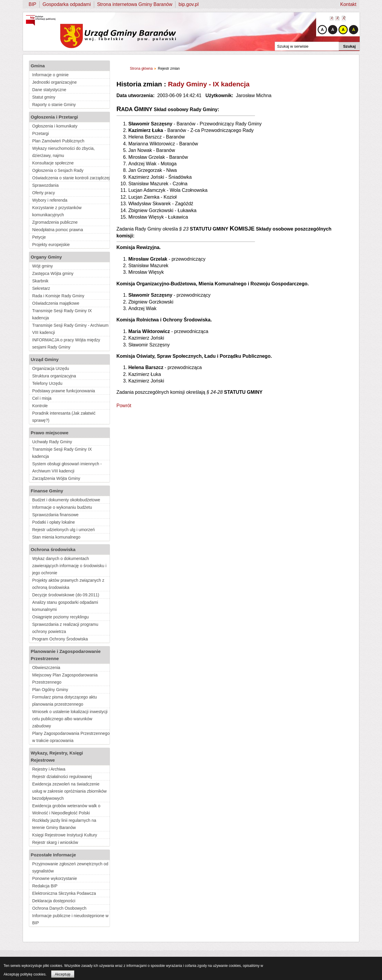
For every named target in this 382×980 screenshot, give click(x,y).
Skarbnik (40, 281)
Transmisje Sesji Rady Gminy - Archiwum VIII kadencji (70, 329)
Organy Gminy (46, 257)
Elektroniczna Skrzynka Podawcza (64, 893)
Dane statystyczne (49, 90)
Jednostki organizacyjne (54, 82)
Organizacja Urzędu (51, 368)
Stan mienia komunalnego (56, 537)
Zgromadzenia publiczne (55, 222)
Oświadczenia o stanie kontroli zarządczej (71, 178)
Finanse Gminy (47, 491)
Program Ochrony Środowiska (60, 639)
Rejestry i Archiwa (49, 769)
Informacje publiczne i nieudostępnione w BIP (70, 919)
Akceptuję (63, 974)
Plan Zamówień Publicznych (58, 141)
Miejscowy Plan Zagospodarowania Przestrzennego (65, 679)
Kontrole (40, 406)
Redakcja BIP (45, 886)
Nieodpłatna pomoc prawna (58, 230)
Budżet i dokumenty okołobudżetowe (66, 500)
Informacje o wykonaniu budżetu (62, 507)
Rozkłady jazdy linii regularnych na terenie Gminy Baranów (64, 824)
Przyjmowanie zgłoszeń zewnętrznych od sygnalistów (70, 867)
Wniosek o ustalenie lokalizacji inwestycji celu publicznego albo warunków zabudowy (70, 719)
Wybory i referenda (50, 200)
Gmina (38, 66)
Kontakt (348, 4)
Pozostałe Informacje (53, 855)
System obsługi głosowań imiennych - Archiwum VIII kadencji (67, 467)
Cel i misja (42, 398)
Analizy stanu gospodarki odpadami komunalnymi (65, 606)
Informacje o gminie (50, 75)
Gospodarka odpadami (67, 4)
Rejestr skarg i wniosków (55, 842)
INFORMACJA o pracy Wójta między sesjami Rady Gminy (66, 343)
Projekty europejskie (51, 245)
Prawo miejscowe (50, 433)
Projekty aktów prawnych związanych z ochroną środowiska (68, 584)
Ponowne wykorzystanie (55, 878)
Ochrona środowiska (53, 549)
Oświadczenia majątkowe (56, 303)
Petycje (39, 237)
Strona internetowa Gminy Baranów (135, 4)
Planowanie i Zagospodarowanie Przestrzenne (66, 655)
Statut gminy (44, 97)
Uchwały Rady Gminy (52, 442)
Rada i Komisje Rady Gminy (58, 296)
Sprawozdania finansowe (55, 515)
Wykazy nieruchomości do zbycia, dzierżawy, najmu (63, 152)
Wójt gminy (42, 266)
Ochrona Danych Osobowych (59, 908)
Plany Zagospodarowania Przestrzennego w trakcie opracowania (71, 737)
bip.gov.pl (188, 4)
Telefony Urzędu (47, 383)
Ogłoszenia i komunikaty (55, 126)
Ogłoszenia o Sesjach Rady (58, 170)
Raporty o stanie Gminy (54, 105)
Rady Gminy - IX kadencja (209, 84)
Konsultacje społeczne (53, 163)
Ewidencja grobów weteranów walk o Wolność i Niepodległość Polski (66, 809)
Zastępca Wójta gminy (53, 273)
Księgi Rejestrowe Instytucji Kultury (65, 835)
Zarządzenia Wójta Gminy (56, 478)
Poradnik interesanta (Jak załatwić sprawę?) (64, 417)
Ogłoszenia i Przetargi (54, 117)
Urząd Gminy (45, 359)
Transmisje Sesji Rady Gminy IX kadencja (62, 314)
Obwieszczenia (46, 668)
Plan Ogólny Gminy (50, 690)
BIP (32, 4)
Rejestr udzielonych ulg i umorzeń (63, 530)
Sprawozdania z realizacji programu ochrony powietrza (65, 628)
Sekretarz (41, 288)
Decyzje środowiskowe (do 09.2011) (66, 595)
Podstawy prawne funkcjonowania (64, 391)
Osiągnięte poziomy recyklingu (60, 617)
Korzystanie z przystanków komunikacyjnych (57, 211)
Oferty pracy (44, 193)
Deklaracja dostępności (54, 901)
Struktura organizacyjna (54, 376)
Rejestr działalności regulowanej (62, 777)
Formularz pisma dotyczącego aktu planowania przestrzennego (65, 701)
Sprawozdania (45, 185)
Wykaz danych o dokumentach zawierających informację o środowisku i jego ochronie (69, 566)
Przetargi (41, 133)
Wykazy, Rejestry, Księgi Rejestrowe (57, 756)
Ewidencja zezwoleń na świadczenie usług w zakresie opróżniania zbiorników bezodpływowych (69, 791)
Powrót (124, 406)
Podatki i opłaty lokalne (53, 522)
